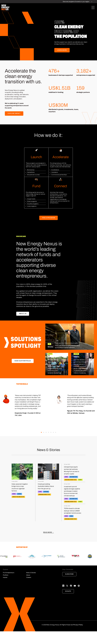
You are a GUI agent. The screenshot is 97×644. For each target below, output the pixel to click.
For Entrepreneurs (9, 573)
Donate (68, 591)
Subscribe (69, 574)
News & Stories (31, 573)
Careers (29, 577)
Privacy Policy (78, 625)
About (28, 575)
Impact (5, 577)
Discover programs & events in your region (76, 2)
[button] (41, 432)
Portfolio (6, 575)
